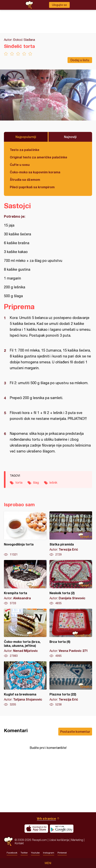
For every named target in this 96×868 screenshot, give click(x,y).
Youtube (35, 853)
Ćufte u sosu (20, 165)
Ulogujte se (59, 5)
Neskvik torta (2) (71, 583)
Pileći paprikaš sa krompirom (32, 187)
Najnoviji (70, 137)
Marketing (77, 840)
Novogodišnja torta (25, 534)
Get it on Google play (62, 829)
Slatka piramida (71, 534)
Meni (48, 863)
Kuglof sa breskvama (25, 684)
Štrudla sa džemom (25, 180)
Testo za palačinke (25, 150)
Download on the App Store (36, 829)
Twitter (24, 853)
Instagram (49, 853)
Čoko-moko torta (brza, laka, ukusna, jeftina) (25, 633)
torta (19, 482)
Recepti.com (8, 841)
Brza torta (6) (71, 633)
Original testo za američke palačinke (38, 157)
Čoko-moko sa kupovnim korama (35, 172)
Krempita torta (25, 583)
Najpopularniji (26, 137)
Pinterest (62, 853)
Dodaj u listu (80, 60)
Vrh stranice (46, 818)
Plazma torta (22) (71, 684)
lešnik (53, 482)
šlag (36, 482)
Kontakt (19, 843)
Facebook (12, 853)
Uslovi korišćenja (59, 840)
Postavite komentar (75, 731)
